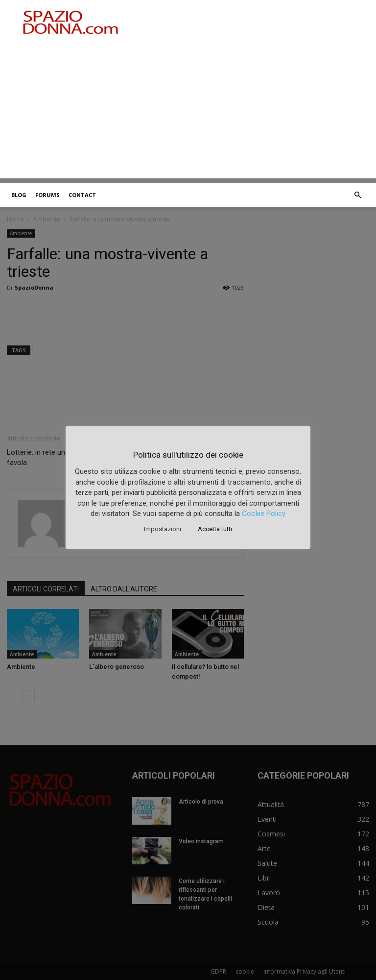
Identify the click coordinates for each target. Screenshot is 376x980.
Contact (82, 195)
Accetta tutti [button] (215, 529)
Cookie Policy (264, 514)
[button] (357, 195)
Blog (19, 195)
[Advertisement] (188, 110)
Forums (47, 195)
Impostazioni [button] (163, 529)
